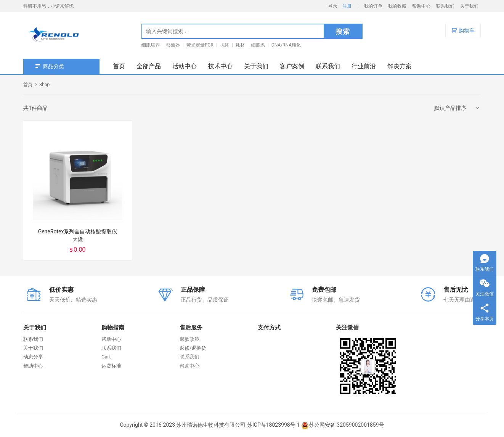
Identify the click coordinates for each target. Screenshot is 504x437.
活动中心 (185, 66)
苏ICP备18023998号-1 (273, 425)
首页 (119, 66)
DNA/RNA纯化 (286, 45)
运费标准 (111, 366)
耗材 (240, 45)
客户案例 (292, 66)
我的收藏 (397, 6)
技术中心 (220, 66)
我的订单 (373, 6)
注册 (347, 6)
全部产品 (149, 66)
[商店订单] (457, 108)
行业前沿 (364, 66)
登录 (333, 6)
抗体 (225, 45)
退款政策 (189, 339)
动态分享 (33, 357)
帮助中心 (421, 6)
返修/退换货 (193, 348)
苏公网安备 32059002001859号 (343, 425)
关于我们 (469, 6)
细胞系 (258, 45)
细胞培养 (151, 45)
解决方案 (400, 66)
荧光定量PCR (200, 45)
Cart (106, 357)
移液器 (173, 45)
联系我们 (445, 6)
